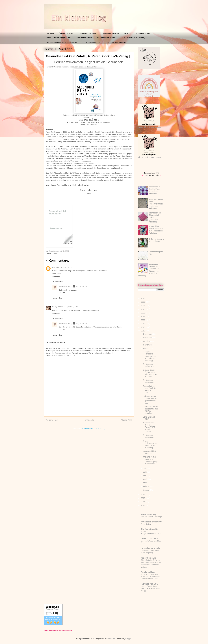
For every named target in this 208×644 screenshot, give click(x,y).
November (148, 338)
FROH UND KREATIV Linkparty (133, 38)
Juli (145, 468)
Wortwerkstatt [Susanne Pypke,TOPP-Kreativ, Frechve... (149, 427)
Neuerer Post (52, 420)
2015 (143, 498)
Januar (146, 490)
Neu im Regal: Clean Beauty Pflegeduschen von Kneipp (151, 588)
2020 (143, 320)
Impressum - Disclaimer (88, 33)
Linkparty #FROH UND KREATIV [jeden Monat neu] (150, 400)
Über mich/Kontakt (66, 33)
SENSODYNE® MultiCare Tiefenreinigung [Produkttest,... (150, 460)
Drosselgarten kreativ (150, 548)
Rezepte (127, 33)
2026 (143, 298)
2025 (143, 302)
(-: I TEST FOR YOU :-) (151, 584)
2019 (143, 324)
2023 (143, 309)
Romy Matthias (58, 307)
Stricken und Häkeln (84, 38)
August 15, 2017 (67, 267)
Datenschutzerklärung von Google (62, 355)
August (146, 348)
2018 (143, 327)
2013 (143, 505)
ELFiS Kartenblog (149, 515)
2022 (143, 313)
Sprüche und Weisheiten (148, 365)
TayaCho (111, 639)
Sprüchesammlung (143, 33)
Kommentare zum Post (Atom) (93, 428)
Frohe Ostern (146, 524)
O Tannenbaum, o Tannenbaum (156, 240)
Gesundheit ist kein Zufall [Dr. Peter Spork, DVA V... (150, 389)
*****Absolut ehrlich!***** (152, 522)
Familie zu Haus (148, 572)
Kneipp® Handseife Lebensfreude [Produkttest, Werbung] (149, 356)
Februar (147, 486)
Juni (145, 472)
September (148, 345)
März (145, 483)
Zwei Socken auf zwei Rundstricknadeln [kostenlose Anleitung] (156, 204)
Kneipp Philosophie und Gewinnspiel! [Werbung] (150, 444)
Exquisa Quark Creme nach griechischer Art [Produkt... (150, 373)
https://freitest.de (148, 558)
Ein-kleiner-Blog (65, 286)
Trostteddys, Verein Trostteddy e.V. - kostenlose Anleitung (156, 230)
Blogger (128, 639)
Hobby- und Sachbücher (91, 42)
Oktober (147, 341)
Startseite (50, 33)
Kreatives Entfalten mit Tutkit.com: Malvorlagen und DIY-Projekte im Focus (152, 577)
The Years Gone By (149, 529)
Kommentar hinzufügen (56, 342)
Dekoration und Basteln (106, 38)
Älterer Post (126, 420)
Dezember (148, 334)
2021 (143, 316)
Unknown (56, 267)
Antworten (56, 277)
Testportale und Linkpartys (116, 42)
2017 (143, 331)
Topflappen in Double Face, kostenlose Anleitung (155, 190)
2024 (143, 306)
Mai (145, 475)
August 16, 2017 (82, 286)
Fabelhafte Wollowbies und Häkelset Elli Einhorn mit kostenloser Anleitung (150, 270)
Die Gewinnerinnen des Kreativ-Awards (62, 42)
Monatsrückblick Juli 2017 (149, 452)
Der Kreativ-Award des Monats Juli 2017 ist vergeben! (150, 410)
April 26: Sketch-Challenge (151, 517)
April (145, 479)
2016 (143, 495)
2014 (143, 502)
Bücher (55, 254)
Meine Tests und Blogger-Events (59, 38)
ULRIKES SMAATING (150, 539)
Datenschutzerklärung (110, 33)
